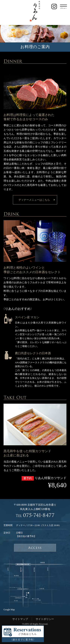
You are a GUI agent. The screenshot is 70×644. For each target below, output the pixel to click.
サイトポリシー (45, 619)
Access (35, 548)
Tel (35, 515)
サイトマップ (20, 619)
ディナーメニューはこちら (34, 200)
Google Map (9, 610)
